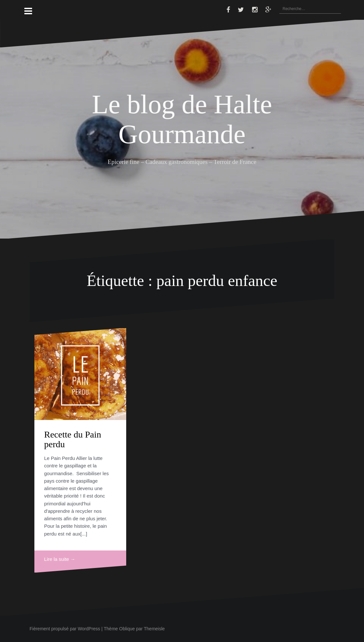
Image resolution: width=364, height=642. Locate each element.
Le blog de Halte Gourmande (182, 119)
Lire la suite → (60, 559)
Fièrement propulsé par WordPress (65, 629)
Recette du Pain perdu (73, 439)
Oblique (127, 629)
